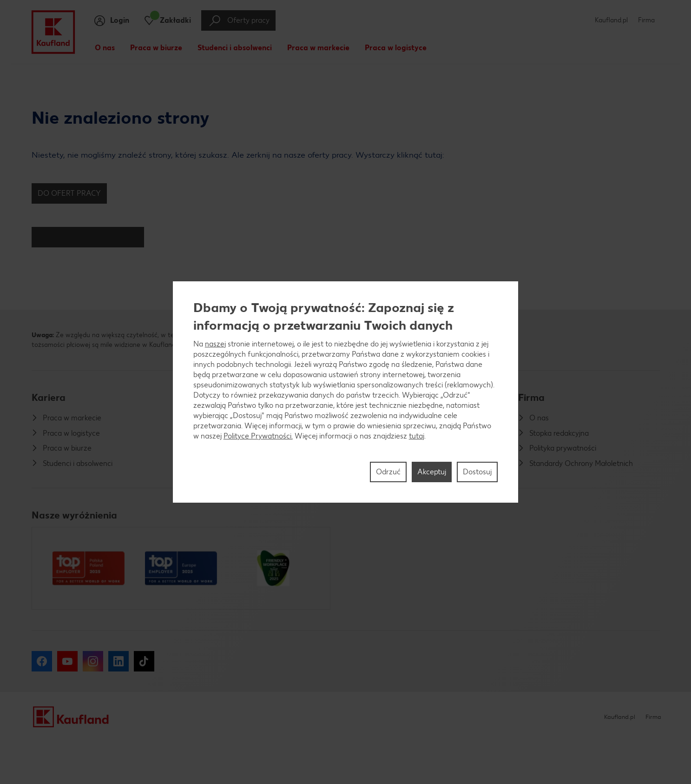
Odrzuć (388, 472)
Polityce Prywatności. (258, 436)
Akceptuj (432, 472)
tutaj (417, 436)
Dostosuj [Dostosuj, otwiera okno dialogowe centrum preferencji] (477, 472)
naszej (215, 344)
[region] (346, 392)
